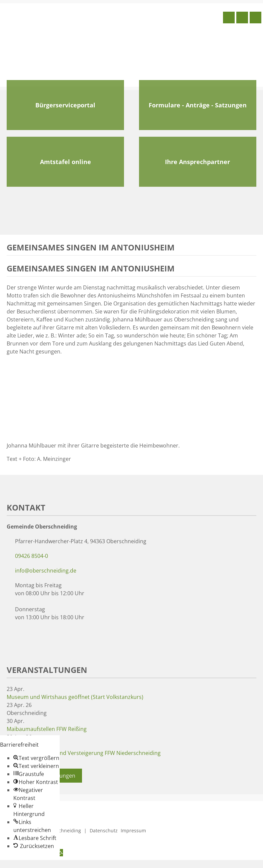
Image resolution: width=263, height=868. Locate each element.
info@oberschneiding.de (46, 571)
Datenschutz (104, 830)
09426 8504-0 (31, 556)
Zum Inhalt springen (25, 864)
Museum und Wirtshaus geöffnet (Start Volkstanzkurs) (75, 697)
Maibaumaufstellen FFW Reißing (47, 729)
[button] (36, 758)
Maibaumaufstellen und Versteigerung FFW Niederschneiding (84, 753)
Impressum (133, 830)
